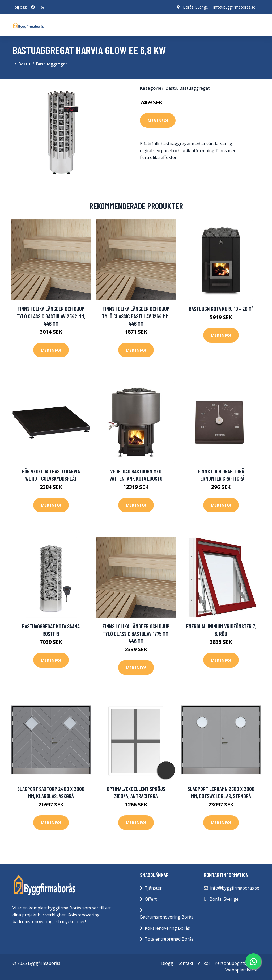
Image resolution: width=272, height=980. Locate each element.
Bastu (24, 64)
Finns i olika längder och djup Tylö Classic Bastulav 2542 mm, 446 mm (51, 316)
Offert (151, 899)
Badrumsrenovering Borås (167, 917)
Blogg (167, 963)
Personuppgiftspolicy (236, 963)
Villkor (204, 963)
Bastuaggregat (52, 64)
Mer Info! (158, 120)
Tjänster (153, 888)
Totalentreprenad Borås (169, 939)
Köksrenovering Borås (167, 928)
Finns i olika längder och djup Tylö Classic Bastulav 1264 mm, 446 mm (136, 316)
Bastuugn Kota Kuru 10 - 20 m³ (221, 309)
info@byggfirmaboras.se (234, 7)
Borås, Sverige (195, 7)
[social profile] (33, 7)
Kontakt (185, 963)
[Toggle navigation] (252, 25)
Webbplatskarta (241, 970)
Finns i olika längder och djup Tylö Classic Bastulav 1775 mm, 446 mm (136, 633)
